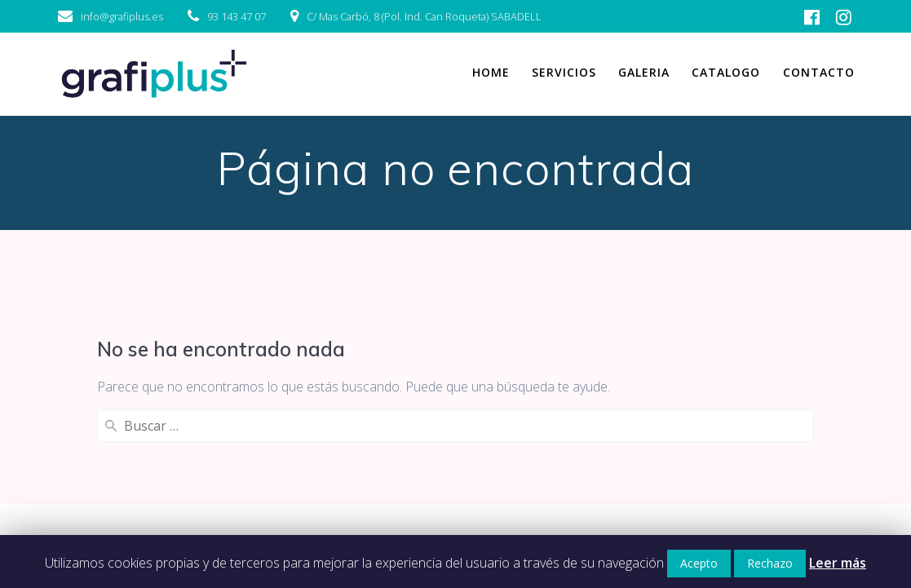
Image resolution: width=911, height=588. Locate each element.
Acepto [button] (699, 563)
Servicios (564, 72)
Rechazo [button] (770, 563)
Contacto (819, 72)
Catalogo (726, 72)
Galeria (644, 72)
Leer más (838, 563)
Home (491, 72)
